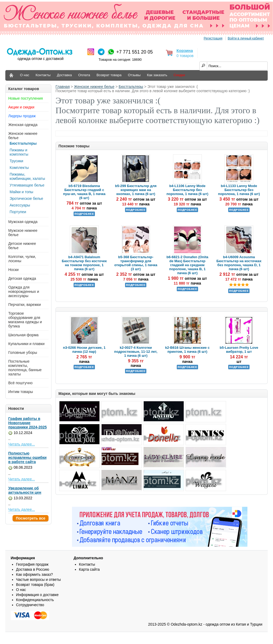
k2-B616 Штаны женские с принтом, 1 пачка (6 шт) (188, 350)
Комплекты (19, 168)
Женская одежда (23, 125)
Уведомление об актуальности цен (25, 490)
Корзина (185, 50)
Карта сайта (89, 569)
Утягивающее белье (27, 185)
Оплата (84, 75)
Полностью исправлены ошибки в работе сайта (27, 457)
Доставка (65, 75)
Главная (63, 87)
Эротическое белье (26, 199)
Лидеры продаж (22, 116)
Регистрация (213, 38)
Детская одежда (22, 278)
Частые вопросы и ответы (38, 580)
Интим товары (21, 392)
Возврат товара (109, 75)
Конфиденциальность (35, 600)
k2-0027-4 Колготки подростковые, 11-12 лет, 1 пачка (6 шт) (136, 352)
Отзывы (134, 75)
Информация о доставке (37, 595)
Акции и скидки (21, 107)
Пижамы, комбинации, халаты (27, 176)
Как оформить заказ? (34, 574)
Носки (13, 270)
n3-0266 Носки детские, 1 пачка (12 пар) (84, 350)
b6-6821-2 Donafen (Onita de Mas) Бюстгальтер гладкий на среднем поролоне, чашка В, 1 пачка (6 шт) (187, 265)
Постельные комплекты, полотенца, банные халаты (25, 368)
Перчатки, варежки (25, 305)
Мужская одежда (23, 222)
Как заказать (157, 75)
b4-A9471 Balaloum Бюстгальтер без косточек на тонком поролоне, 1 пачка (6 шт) (84, 263)
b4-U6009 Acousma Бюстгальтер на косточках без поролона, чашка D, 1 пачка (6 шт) (239, 263)
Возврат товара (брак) (35, 585)
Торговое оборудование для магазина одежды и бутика (25, 320)
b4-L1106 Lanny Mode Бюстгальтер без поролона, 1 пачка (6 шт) (187, 190)
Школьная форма (23, 335)
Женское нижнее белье (94, 87)
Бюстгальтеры (23, 143)
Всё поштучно (20, 383)
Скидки (179, 75)
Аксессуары (20, 205)
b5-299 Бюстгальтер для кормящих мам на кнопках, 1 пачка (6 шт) (136, 190)
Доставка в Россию (33, 569)
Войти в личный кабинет (246, 38)
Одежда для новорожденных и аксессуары (24, 291)
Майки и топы (21, 192)
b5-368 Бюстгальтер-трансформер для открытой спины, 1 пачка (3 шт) (136, 263)
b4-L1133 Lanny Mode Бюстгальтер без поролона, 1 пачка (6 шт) (239, 190)
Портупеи (18, 212)
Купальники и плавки (26, 344)
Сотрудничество (30, 605)
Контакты (43, 75)
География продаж (32, 564)
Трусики (16, 161)
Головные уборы (23, 353)
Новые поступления (26, 98)
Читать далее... (22, 444)
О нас (25, 75)
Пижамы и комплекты (19, 152)
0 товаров (185, 56)
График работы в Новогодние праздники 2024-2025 (27, 423)
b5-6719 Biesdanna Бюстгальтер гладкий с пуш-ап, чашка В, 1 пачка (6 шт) (84, 192)
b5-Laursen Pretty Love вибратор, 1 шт (239, 350)
